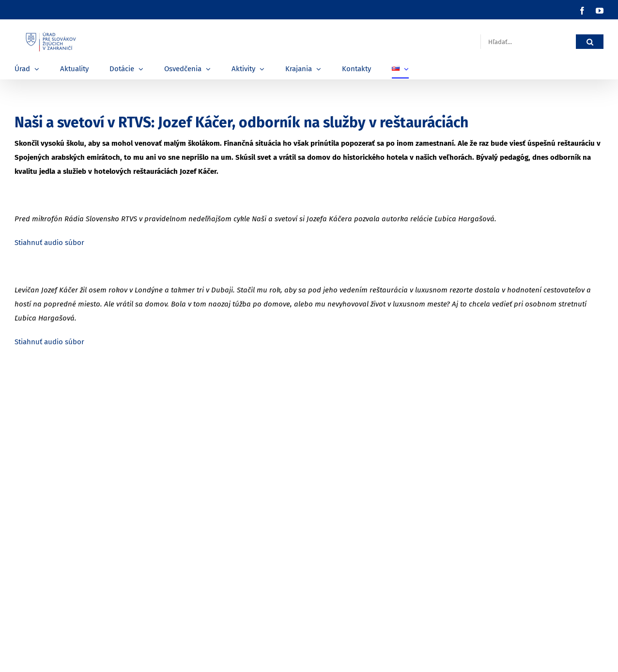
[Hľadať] (590, 42)
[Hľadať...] (528, 42)
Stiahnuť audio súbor (49, 243)
